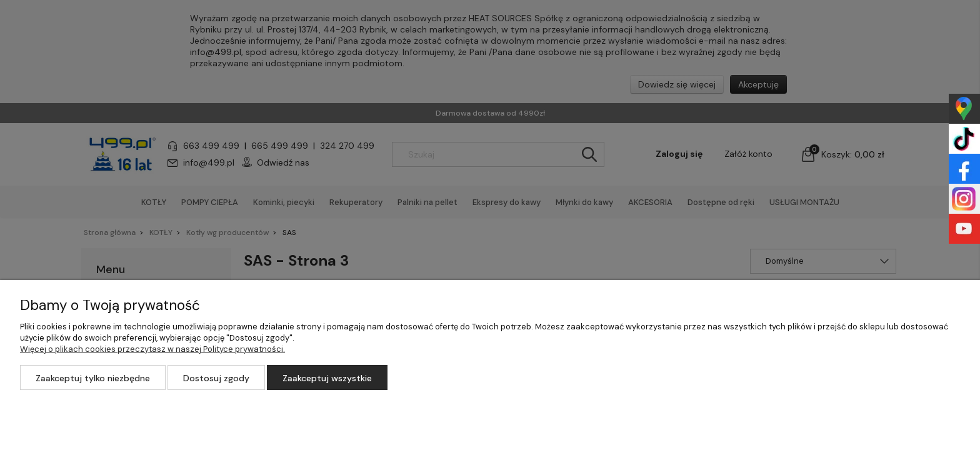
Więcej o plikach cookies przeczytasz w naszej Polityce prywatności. (152, 349)
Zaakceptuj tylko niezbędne (93, 378)
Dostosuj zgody (216, 378)
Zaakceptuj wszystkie (327, 378)
